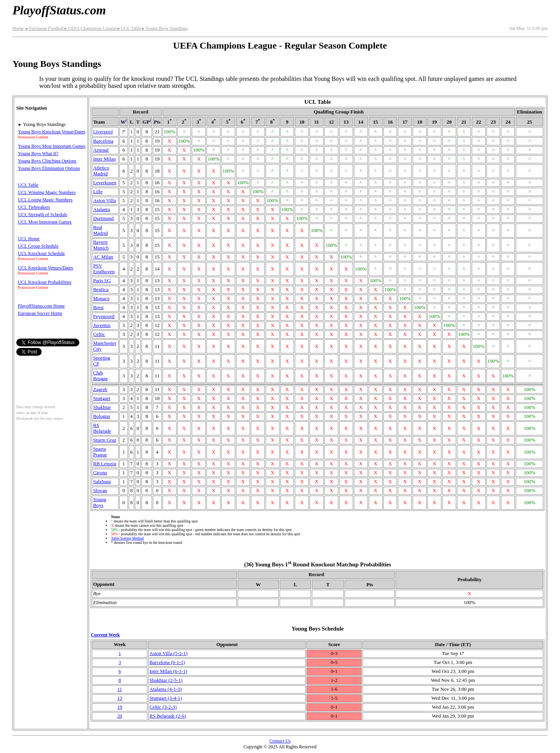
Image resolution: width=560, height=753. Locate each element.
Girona (100, 473)
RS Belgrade (102, 428)
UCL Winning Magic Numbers (47, 192)
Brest (98, 307)
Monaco (101, 299)
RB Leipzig (104, 464)
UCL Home (29, 239)
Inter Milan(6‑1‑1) (168, 671)
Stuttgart (101, 398)
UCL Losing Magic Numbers (45, 200)
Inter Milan (104, 159)
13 (120, 698)
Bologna (101, 416)
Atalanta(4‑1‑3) (165, 689)
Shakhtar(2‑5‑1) (166, 680)
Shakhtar (102, 407)
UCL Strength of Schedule (43, 215)
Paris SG (102, 281)
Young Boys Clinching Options (47, 161)
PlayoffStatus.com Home (41, 306)
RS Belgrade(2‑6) (168, 716)
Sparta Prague (100, 452)
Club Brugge (100, 376)
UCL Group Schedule (38, 246)
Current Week (105, 635)
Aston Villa (104, 201)
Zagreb (100, 390)
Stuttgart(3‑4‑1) (166, 698)
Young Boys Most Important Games (52, 146)
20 (120, 716)
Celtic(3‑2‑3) (163, 707)
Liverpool (103, 132)
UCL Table (129, 28)
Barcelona (103, 141)
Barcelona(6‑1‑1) (167, 662)
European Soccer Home (40, 313)
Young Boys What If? (38, 154)
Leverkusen (105, 183)
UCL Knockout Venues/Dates (45, 268)
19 (120, 707)
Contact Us (280, 741)
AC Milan (103, 257)
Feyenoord (104, 316)
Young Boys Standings (164, 28)
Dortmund (103, 218)
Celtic (99, 334)
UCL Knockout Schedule (41, 253)
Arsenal (101, 150)
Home (18, 28)
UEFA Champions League (90, 28)
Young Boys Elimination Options (49, 168)
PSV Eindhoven (104, 269)
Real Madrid (100, 230)
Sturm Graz (104, 440)
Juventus (102, 325)
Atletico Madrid (101, 171)
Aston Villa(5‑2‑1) (168, 653)
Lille (98, 192)
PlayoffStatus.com (59, 10)
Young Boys (100, 502)
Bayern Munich (101, 245)
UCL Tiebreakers (34, 207)
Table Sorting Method (127, 538)
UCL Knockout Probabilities (45, 282)
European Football (44, 28)
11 (120, 689)
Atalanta (101, 210)
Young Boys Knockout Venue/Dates (52, 132)
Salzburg (102, 482)
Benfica (101, 290)
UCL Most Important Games (45, 222)
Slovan (100, 491)
